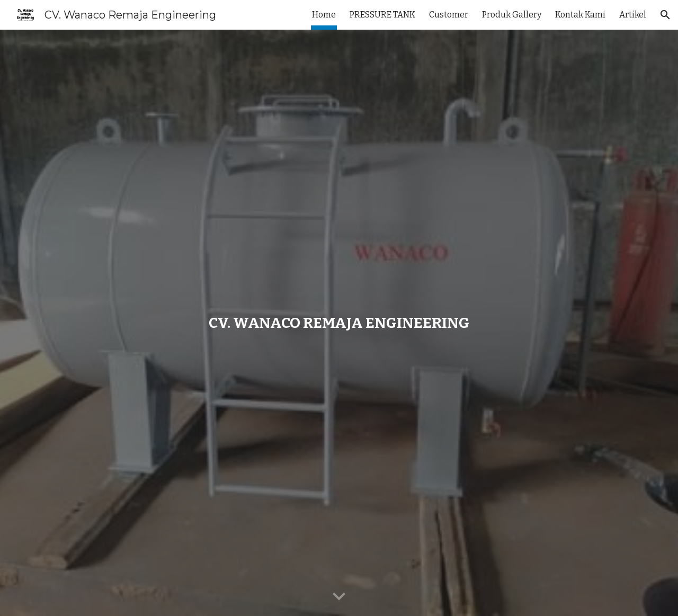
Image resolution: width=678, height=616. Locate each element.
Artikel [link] (633, 15)
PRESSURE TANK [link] (382, 15)
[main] (339, 323)
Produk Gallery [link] (512, 15)
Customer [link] (449, 15)
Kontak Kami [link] (580, 15)
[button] (665, 15)
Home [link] (324, 15)
